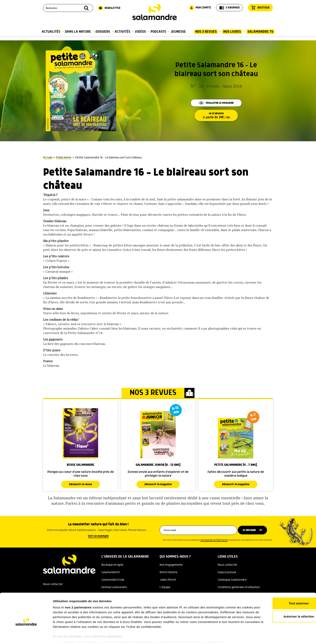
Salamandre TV (260, 32)
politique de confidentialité (214, 540)
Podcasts (158, 32)
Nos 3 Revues (206, 32)
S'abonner (229, 8)
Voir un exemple (98, 536)
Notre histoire (168, 572)
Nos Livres (232, 32)
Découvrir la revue (80, 484)
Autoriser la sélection (282, 599)
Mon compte (200, 8)
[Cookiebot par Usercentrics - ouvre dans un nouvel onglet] (26, 636)
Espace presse (227, 572)
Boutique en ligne (112, 565)
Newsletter (109, 8)
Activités (122, 32)
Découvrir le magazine (158, 484)
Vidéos (140, 32)
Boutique (260, 8)
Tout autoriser (282, 586)
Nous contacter (228, 565)
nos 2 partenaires (78, 590)
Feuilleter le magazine (216, 103)
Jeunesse (178, 32)
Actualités (51, 32)
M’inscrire (251, 530)
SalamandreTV (111, 572)
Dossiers (103, 32)
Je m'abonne (216, 115)
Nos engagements (171, 565)
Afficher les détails (222, 636)
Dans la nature (78, 32)
